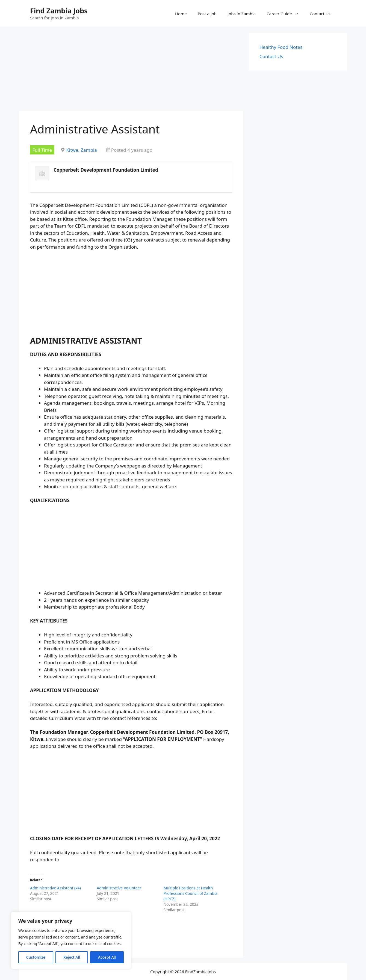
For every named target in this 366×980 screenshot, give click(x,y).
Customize (36, 957)
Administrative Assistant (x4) (55, 888)
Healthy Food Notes (281, 47)
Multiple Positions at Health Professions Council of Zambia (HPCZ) (190, 893)
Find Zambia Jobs (59, 11)
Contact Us (320, 14)
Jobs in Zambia (242, 14)
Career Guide (285, 14)
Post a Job (207, 14)
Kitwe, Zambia (82, 150)
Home (181, 14)
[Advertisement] (131, 71)
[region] (71, 940)
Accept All (107, 957)
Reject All (72, 957)
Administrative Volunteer (119, 888)
